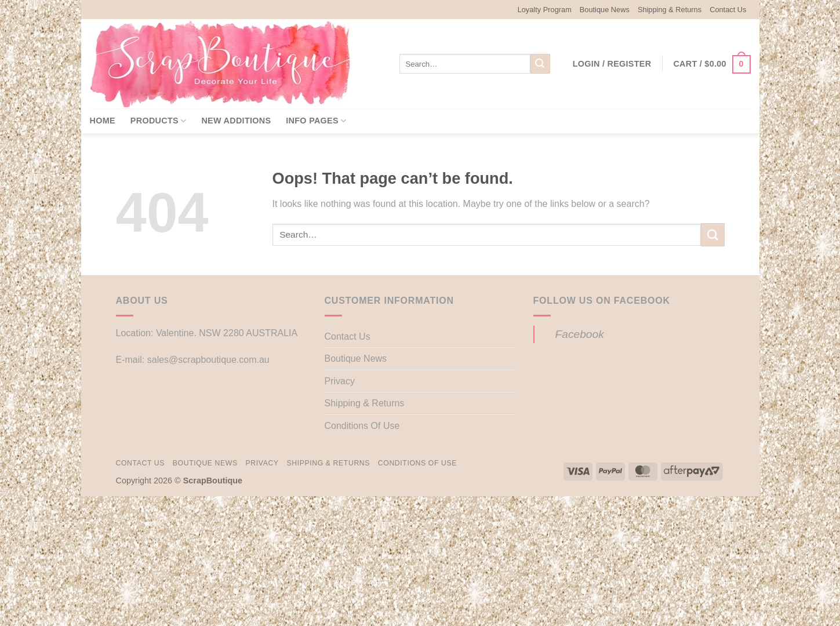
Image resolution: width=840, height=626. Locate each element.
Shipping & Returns (670, 10)
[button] (612, 64)
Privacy (340, 381)
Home (103, 121)
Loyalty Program (545, 10)
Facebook (580, 334)
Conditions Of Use (362, 426)
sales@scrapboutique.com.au (208, 360)
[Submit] (540, 64)
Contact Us (728, 10)
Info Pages (316, 121)
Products (159, 121)
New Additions (236, 121)
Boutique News (605, 10)
